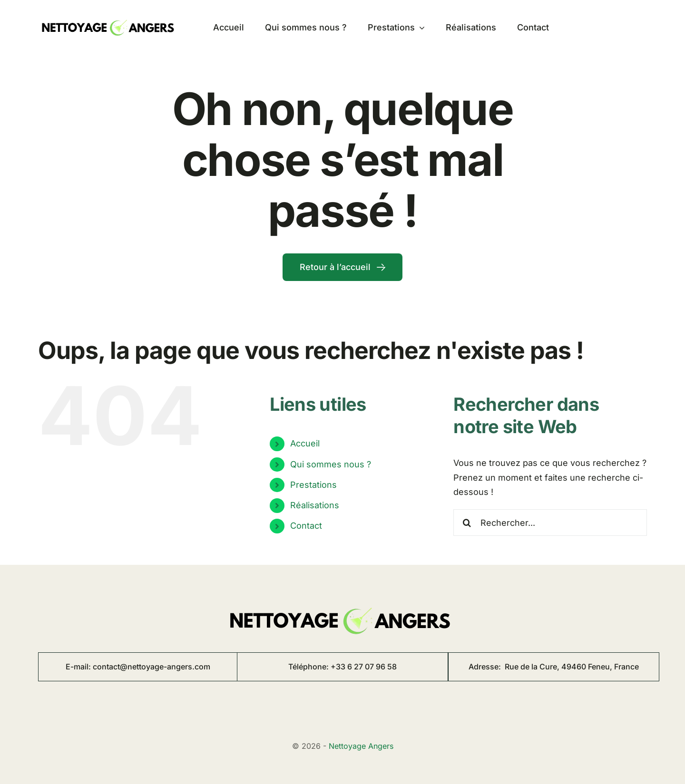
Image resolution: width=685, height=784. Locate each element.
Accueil (305, 443)
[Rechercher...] (550, 523)
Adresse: (554, 667)
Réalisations (315, 505)
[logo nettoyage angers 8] (109, 16)
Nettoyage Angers (361, 746)
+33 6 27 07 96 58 (364, 667)
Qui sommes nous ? (331, 464)
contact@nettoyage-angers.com (152, 667)
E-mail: (79, 667)
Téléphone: (309, 667)
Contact (306, 526)
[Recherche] (467, 523)
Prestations (313, 485)
